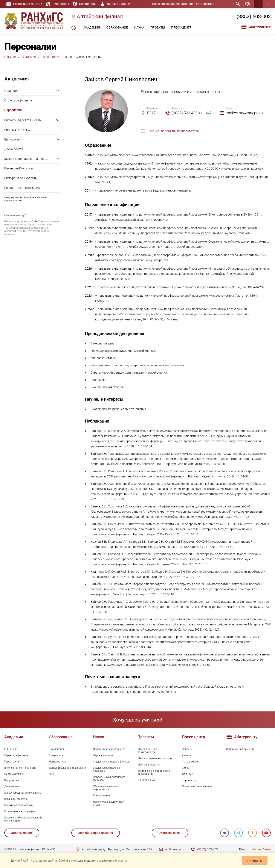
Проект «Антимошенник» (197, 786)
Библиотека (61, 4)
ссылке (123, 860)
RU (258, 4)
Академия (29, 57)
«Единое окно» (146, 780)
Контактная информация (22, 188)
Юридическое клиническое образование (154, 772)
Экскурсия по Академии (21, 178)
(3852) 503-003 (254, 17)
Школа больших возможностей (147, 751)
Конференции (101, 796)
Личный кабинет (119, 4)
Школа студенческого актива (155, 758)
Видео (186, 768)
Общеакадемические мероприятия (105, 788)
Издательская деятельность (110, 749)
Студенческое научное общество (106, 769)
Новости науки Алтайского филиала (109, 779)
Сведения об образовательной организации (183, 4)
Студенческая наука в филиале (112, 762)
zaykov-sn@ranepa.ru (244, 113)
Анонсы (187, 755)
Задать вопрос (22, 833)
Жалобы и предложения (96, 833)
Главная (10, 57)
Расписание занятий (28, 4)
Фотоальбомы (191, 762)
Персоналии (50, 57)
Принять (255, 861)
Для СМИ (188, 774)
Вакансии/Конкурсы (19, 168)
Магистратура (57, 762)
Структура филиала (18, 100)
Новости (187, 749)
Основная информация (240, 749)
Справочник (88, 4)
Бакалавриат (57, 749)
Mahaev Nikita (261, 849)
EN (267, 4)
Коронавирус (190, 780)
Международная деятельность (26, 159)
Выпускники (13, 139)
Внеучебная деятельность (23, 120)
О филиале (12, 91)
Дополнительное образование (67, 768)
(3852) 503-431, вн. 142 (192, 113)
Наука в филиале (103, 755)
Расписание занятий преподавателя (173, 131)
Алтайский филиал (100, 17)
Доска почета (14, 149)
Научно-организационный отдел (109, 803)
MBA (51, 774)
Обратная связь (170, 833)
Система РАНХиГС (17, 130)
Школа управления (149, 765)
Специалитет (57, 755)
